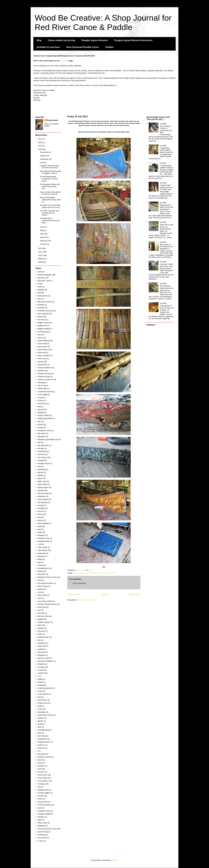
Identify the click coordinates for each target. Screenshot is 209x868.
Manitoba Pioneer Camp (47, 577)
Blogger (115, 860)
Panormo (41, 631)
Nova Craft (42, 607)
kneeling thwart (43, 541)
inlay (39, 517)
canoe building (43, 341)
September (45, 159)
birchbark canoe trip (45, 311)
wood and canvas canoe (105, 573)
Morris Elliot (42, 595)
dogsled (41, 412)
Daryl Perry (42, 403)
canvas (40, 362)
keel (39, 529)
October (44, 156)
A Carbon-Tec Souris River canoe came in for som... (50, 206)
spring (40, 724)
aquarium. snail (44, 281)
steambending (43, 730)
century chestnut (44, 368)
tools (39, 769)
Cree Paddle (42, 395)
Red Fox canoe (44, 658)
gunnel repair (43, 487)
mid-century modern (45, 583)
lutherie (40, 571)
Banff (40, 293)
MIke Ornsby (43, 586)
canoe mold (42, 344)
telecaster (41, 754)
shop (39, 706)
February (44, 241)
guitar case (42, 481)
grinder (40, 475)
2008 (40, 262)
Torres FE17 (42, 775)
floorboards (42, 451)
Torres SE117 (43, 781)
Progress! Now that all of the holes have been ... (50, 167)
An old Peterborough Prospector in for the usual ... (49, 179)
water (40, 820)
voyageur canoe (44, 811)
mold (39, 592)
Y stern (40, 841)
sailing (40, 679)
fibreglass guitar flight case (48, 439)
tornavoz (41, 772)
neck (39, 598)
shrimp (40, 709)
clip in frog (42, 385)
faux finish (42, 433)
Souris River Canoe (45, 715)
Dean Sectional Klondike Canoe (83, 47)
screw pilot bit (43, 694)
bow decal (42, 320)
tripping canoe (43, 790)
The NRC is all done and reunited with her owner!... (49, 213)
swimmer (41, 748)
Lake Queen (42, 550)
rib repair (41, 667)
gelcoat (40, 472)
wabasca (41, 817)
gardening (41, 469)
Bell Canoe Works (45, 302)
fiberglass (41, 436)
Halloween (42, 496)
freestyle (41, 460)
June (42, 227)
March (43, 237)
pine (39, 640)
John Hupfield (43, 523)
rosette (40, 670)
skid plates (42, 712)
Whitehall (41, 826)
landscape (42, 553)
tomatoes (41, 766)
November (45, 152)
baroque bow (43, 296)
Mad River (42, 574)
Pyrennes (41, 652)
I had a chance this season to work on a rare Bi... (50, 193)
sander (40, 682)
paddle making (43, 622)
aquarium (41, 278)
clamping (41, 382)
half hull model (43, 493)
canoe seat (42, 358)
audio (40, 287)
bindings (41, 305)
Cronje (40, 398)
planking (41, 643)
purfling (40, 649)
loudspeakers (43, 568)
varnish (40, 796)
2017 (40, 139)
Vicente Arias (43, 802)
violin (40, 808)
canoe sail (42, 353)
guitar (40, 478)
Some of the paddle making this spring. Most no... (50, 200)
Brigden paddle (43, 329)
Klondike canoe (44, 538)
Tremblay (41, 784)
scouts (40, 691)
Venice (40, 799)
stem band (42, 736)
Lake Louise (42, 547)
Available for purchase (48, 47)
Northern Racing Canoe (47, 604)
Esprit (40, 425)
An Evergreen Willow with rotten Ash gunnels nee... (50, 186)
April (42, 234)
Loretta (40, 565)
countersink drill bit (45, 392)
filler (39, 442)
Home (104, 594)
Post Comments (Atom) (87, 600)
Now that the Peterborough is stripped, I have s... (50, 172)
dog (39, 406)
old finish (41, 613)
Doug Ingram (53, 120)
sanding (41, 685)
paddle (40, 619)
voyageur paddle (44, 814)
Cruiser (40, 401)
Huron (40, 514)
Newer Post (74, 594)
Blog (39, 40)
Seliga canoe (43, 703)
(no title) (163, 124)
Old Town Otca (43, 616)
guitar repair (42, 484)
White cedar (42, 823)
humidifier (41, 508)
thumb (40, 760)
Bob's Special (43, 314)
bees (39, 299)
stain (39, 727)
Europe (40, 427)
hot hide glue (43, 502)
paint (39, 625)
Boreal (40, 317)
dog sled (41, 409)
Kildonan (41, 535)
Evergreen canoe (44, 430)
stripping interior (44, 742)
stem (39, 733)
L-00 (39, 544)
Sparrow (41, 718)
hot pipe (41, 505)
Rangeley (41, 655)
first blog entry (43, 445)
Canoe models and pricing (62, 40)
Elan (39, 421)
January (44, 244)
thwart (40, 763)
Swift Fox (41, 745)
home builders (43, 499)
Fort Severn (42, 457)
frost (39, 466)
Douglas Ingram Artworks (95, 40)
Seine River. (42, 700)
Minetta (40, 589)
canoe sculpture (44, 356)
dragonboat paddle (45, 418)
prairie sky (42, 646)
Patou (40, 634)
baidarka (41, 290)
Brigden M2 (42, 326)
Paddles (109, 47)
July (42, 162)
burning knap (43, 332)
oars (39, 610)
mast (39, 580)
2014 (40, 146)
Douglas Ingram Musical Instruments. (134, 40)
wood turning (43, 832)
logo (39, 562)
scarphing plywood (45, 688)
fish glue (41, 448)
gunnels (41, 490)
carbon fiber (42, 365)
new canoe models (45, 601)
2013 (40, 149)
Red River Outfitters (45, 661)
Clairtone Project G (45, 380)
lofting (40, 559)
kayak (40, 526)
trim (39, 787)
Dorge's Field (43, 415)
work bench (42, 838)
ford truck (41, 454)
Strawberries (42, 739)
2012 (40, 248)
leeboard (41, 556)
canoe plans (42, 347)
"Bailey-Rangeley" (45, 275)
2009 (40, 259)
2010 (40, 255)
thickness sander (44, 757)
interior (40, 520)
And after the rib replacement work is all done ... (50, 220)
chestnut (41, 371)
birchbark (41, 308)
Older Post (135, 594)
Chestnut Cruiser (44, 374)
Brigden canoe (43, 323)
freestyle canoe (44, 463)
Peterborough (89, 573)
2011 (40, 252)
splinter (40, 721)
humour (41, 511)
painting (41, 628)
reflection (41, 664)
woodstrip (41, 835)
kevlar (40, 532)
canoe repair (78, 573)
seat (39, 697)
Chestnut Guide (44, 377)
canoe (40, 338)
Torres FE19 (42, 778)
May (42, 230)
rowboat (41, 673)
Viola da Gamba (44, 805)
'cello (40, 272)
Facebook (64, 61)
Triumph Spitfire (44, 793)
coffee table (42, 388)
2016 (40, 142)
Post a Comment (79, 583)
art (39, 284)
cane (39, 335)
